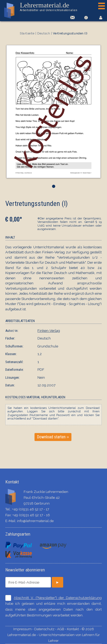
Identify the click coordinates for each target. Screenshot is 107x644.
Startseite (27, 34)
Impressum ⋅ (24, 629)
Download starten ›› (53, 437)
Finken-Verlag (49, 331)
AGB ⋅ (62, 629)
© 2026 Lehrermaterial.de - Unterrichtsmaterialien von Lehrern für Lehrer (54, 635)
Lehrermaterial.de (49, 7)
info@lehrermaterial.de (35, 521)
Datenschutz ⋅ (46, 629)
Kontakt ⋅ (74, 629)
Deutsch (44, 34)
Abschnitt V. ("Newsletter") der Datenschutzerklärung (58, 598)
